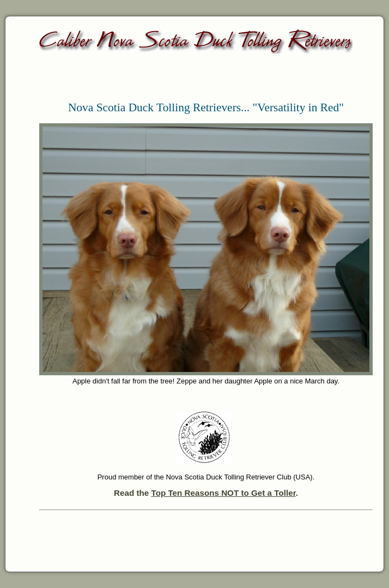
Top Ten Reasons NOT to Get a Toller (223, 493)
